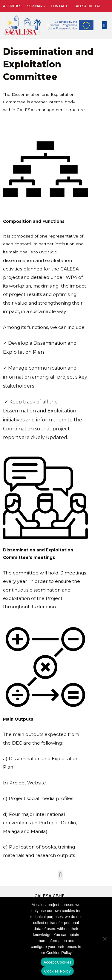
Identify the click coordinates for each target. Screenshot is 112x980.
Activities (12, 6)
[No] (105, 939)
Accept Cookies (58, 962)
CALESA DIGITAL (87, 6)
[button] (104, 25)
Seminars (36, 6)
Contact (59, 6)
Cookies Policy (57, 971)
